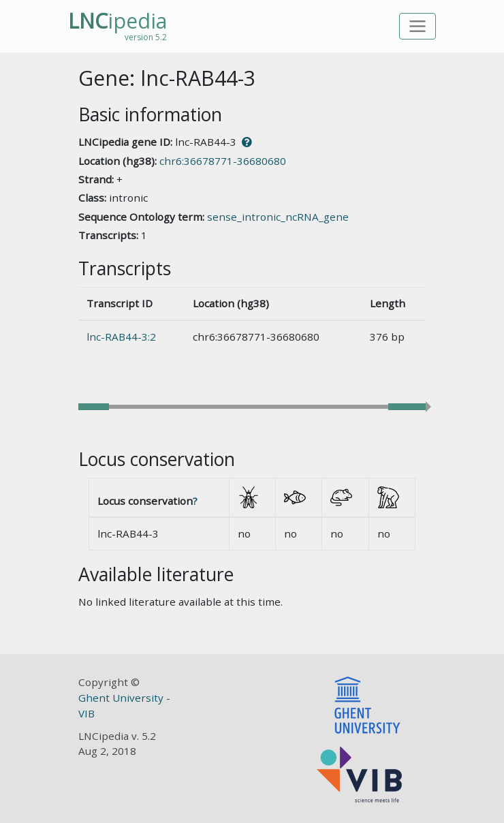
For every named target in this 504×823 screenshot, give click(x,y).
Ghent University (122, 698)
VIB (86, 713)
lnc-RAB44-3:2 (121, 337)
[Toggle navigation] (418, 26)
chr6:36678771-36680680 (223, 161)
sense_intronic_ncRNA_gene (278, 217)
